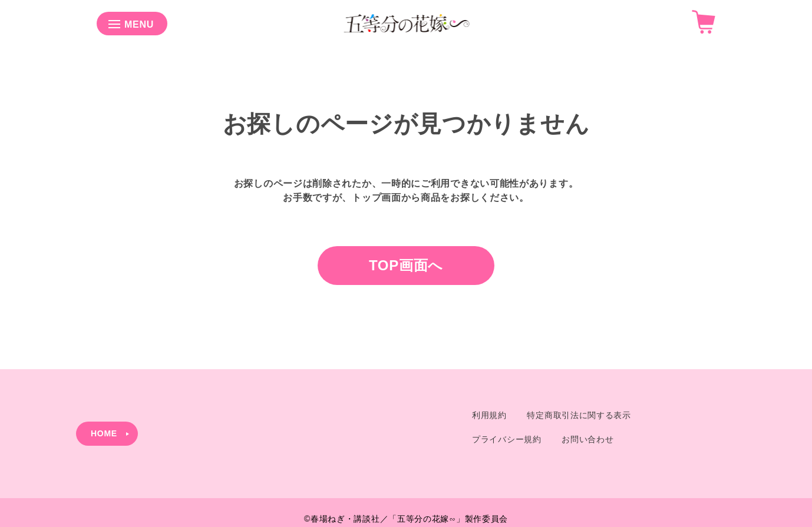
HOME (104, 433)
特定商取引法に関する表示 (579, 415)
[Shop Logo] (406, 35)
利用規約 (489, 415)
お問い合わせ (587, 439)
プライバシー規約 (507, 439)
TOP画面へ (406, 265)
